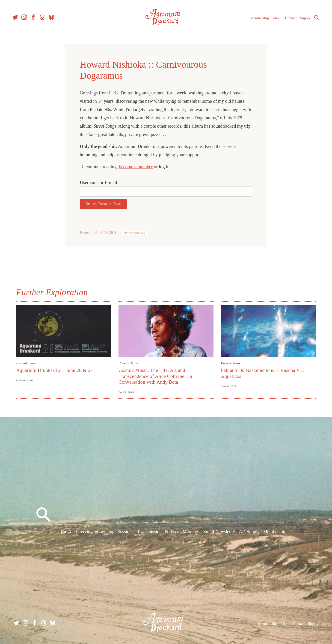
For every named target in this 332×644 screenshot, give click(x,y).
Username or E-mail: (99, 182)
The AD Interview (77, 533)
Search (314, 20)
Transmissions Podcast (158, 533)
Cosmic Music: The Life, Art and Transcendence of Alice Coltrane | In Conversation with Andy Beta (155, 376)
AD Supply (249, 533)
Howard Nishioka (134, 233)
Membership (257, 20)
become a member (136, 167)
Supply (303, 20)
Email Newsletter (219, 533)
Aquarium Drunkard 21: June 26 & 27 (55, 370)
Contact (288, 20)
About (274, 20)
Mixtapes (191, 533)
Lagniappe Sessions (115, 533)
